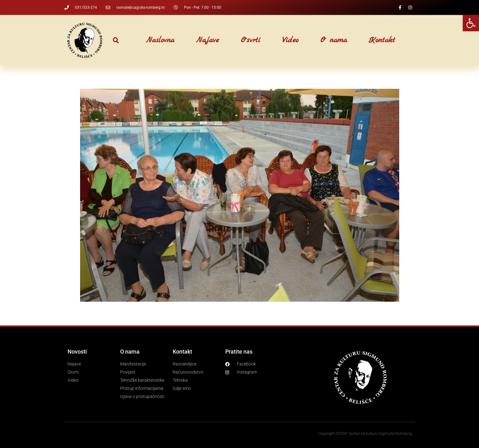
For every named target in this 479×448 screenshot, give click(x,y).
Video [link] (290, 40)
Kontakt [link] (382, 40)
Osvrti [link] (251, 40)
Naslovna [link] (160, 40)
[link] (471, 23)
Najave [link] (208, 40)
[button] (116, 40)
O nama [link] (334, 40)
